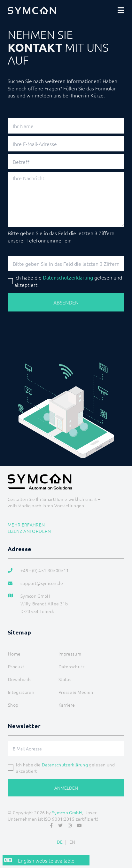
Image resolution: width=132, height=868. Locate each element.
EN (72, 842)
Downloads (20, 679)
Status (65, 679)
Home (14, 654)
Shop (13, 705)
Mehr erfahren (26, 525)
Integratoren (21, 692)
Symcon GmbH (67, 812)
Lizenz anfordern (29, 531)
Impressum (70, 654)
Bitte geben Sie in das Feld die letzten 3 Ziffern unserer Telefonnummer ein (61, 236)
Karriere (67, 705)
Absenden (66, 302)
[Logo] (32, 10)
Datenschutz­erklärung (68, 277)
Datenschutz (71, 666)
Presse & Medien (76, 692)
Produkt (16, 666)
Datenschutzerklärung (65, 764)
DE (60, 842)
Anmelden (66, 788)
